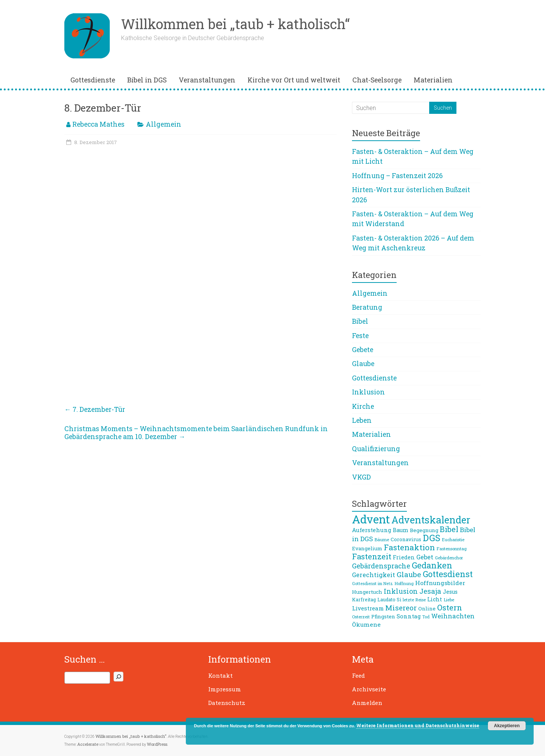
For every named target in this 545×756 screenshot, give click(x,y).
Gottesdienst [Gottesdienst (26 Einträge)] (448, 574)
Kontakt (220, 675)
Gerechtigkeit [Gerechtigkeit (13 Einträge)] (374, 575)
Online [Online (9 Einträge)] (427, 609)
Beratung (367, 307)
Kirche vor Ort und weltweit (294, 80)
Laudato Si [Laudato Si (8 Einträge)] (389, 599)
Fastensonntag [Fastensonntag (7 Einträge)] (452, 549)
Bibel (360, 321)
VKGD (361, 477)
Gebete (363, 350)
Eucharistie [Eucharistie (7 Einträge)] (453, 539)
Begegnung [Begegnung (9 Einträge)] (424, 530)
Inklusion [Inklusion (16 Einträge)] (401, 591)
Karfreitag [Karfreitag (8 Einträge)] (364, 599)
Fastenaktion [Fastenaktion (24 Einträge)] (409, 547)
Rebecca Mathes (98, 124)
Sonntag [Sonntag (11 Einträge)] (409, 616)
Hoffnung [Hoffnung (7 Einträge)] (404, 583)
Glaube (363, 364)
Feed (358, 675)
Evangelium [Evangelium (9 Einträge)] (367, 548)
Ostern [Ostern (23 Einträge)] (450, 607)
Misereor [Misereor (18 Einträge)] (401, 608)
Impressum (225, 689)
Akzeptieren (507, 726)
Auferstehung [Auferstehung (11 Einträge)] (372, 530)
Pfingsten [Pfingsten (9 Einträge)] (383, 616)
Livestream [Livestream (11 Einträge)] (368, 608)
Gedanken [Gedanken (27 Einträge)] (432, 565)
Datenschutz (227, 703)
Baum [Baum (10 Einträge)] (401, 530)
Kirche (363, 406)
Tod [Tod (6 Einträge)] (426, 617)
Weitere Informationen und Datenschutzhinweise (418, 725)
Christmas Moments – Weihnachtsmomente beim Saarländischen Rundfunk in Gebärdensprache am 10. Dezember (196, 433)
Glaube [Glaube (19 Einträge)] (409, 574)
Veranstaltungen (207, 80)
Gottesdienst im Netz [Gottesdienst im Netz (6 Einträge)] (372, 584)
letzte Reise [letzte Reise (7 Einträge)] (414, 600)
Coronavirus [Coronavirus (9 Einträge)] (406, 539)
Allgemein (163, 124)
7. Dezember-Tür (95, 409)
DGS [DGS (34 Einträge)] (431, 538)
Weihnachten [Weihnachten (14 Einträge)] (453, 616)
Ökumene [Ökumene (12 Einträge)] (366, 624)
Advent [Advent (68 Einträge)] (371, 519)
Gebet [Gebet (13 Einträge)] (425, 557)
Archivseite (369, 689)
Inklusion (368, 392)
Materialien (433, 80)
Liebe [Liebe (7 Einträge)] (449, 600)
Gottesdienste (93, 80)
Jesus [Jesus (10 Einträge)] (450, 592)
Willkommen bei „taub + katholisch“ (235, 24)
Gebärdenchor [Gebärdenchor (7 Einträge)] (449, 558)
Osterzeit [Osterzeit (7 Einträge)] (361, 617)
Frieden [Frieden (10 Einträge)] (404, 557)
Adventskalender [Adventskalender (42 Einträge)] (431, 520)
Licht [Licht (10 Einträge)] (435, 599)
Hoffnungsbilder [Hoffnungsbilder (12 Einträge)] (440, 583)
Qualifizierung (376, 449)
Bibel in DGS (147, 80)
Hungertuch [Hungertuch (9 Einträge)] (367, 592)
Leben (362, 420)
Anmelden (367, 703)
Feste (360, 336)
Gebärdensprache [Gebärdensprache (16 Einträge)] (381, 566)
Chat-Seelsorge (377, 80)
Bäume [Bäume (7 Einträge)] (382, 539)
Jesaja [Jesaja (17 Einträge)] (430, 591)
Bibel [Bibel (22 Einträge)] (449, 529)
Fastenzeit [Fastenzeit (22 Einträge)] (372, 556)
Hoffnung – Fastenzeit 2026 (397, 176)
